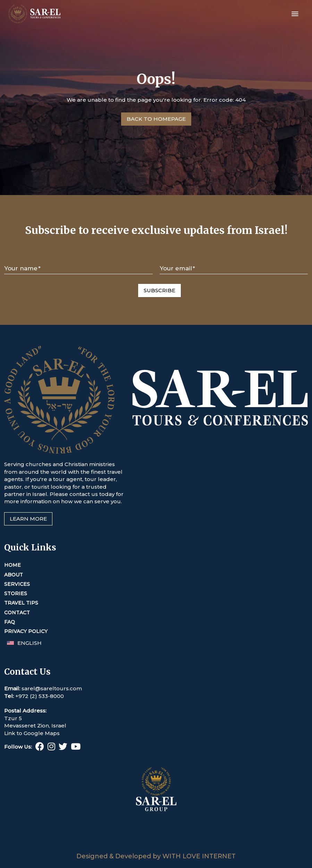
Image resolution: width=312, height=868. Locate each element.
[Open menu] (295, 14)
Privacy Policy (26, 631)
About (14, 575)
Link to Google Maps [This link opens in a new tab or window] (32, 733)
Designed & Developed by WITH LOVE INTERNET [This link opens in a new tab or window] (156, 856)
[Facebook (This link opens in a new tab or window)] (40, 748)
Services (17, 584)
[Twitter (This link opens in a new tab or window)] (63, 748)
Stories (16, 593)
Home (12, 565)
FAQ (10, 622)
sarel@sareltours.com (52, 688)
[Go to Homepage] (156, 119)
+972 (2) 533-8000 (40, 696)
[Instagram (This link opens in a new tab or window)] (51, 748)
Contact (17, 613)
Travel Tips (21, 603)
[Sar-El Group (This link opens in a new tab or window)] (156, 848)
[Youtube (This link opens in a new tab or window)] (76, 748)
